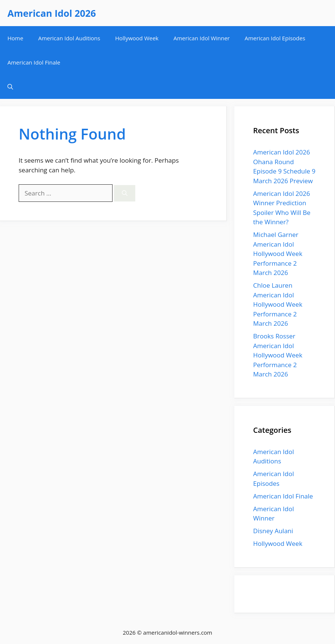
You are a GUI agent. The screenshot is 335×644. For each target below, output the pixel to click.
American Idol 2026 (52, 13)
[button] (10, 87)
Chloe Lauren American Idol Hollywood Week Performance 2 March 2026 (278, 304)
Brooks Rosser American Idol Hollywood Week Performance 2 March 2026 (278, 355)
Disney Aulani (273, 531)
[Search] (125, 193)
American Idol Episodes (275, 38)
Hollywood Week (137, 38)
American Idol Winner (201, 38)
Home (15, 38)
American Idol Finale (34, 62)
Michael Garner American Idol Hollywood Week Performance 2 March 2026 (278, 254)
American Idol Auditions (69, 38)
